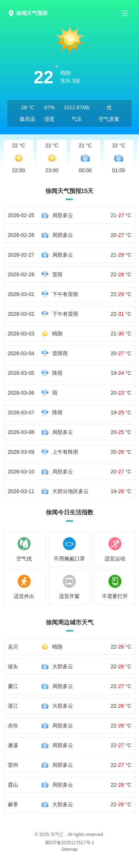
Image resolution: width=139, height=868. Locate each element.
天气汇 (57, 835)
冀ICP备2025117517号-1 (69, 843)
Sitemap (69, 849)
